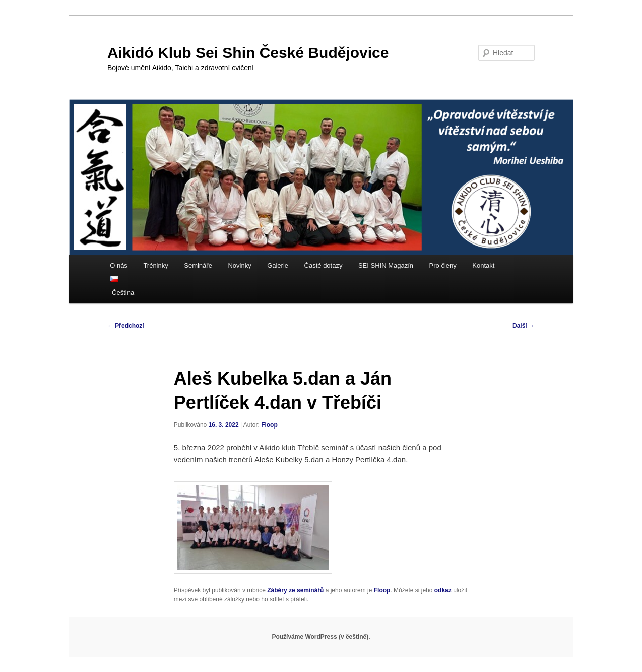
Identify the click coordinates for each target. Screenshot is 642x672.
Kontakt (483, 265)
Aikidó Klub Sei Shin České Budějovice (248, 53)
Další (524, 326)
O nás (119, 265)
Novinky (239, 265)
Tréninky (155, 265)
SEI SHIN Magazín (386, 265)
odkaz (443, 590)
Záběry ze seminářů (295, 590)
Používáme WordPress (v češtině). (321, 637)
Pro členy (443, 265)
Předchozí (126, 326)
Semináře (198, 265)
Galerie (278, 265)
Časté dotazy (324, 265)
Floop (269, 425)
